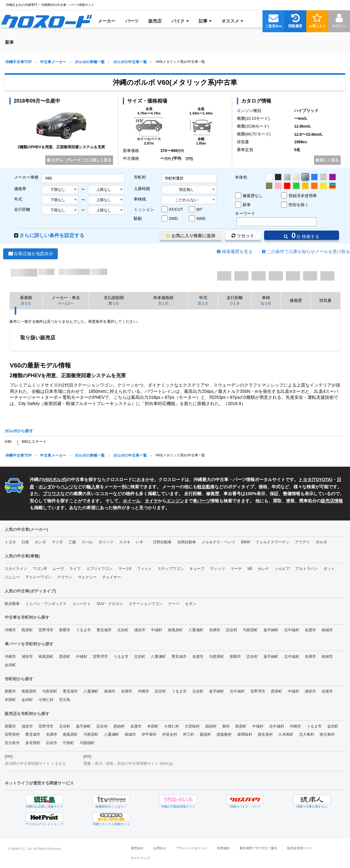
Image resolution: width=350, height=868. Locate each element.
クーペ (174, 604)
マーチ (236, 569)
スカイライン (16, 569)
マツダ (57, 542)
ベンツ (67, 487)
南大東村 (327, 734)
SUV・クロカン (110, 604)
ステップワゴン (171, 569)
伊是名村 (170, 734)
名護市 (310, 630)
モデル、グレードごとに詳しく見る (79, 160)
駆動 (138, 218)
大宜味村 (192, 726)
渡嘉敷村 (224, 734)
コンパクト (82, 604)
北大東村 (307, 734)
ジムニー (12, 577)
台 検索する (302, 235)
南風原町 (175, 630)
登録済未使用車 (303, 196)
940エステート (34, 442)
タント (329, 569)
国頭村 (211, 726)
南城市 (327, 630)
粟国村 (205, 734)
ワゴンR (40, 569)
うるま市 (83, 630)
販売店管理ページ (300, 848)
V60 (47, 480)
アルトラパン (307, 569)
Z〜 (70, 303)
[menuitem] (46, 21)
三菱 (72, 542)
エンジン (175, 501)
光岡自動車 (187, 542)
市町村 (140, 177)
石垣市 (52, 743)
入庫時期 (142, 189)
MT (199, 209)
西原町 (27, 630)
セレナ (263, 569)
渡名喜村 (265, 734)
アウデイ (302, 542)
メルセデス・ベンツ (218, 542)
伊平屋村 (149, 734)
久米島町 (286, 734)
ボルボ (59, 480)
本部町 (10, 700)
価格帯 (20, 189)
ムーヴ (58, 569)
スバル (87, 542)
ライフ (75, 569)
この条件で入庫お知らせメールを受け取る (308, 251)
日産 (25, 542)
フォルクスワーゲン (272, 542)
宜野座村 (12, 734)
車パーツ (202, 501)
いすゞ (142, 542)
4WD (201, 218)
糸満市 (215, 630)
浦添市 (140, 630)
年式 (18, 199)
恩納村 (119, 726)
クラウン (65, 577)
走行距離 (22, 209)
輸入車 (93, 487)
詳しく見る (327, 160)
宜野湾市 (46, 630)
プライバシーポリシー (192, 848)
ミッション (144, 209)
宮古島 (65, 700)
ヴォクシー (87, 577)
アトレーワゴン (38, 577)
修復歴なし (253, 196)
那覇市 (65, 630)
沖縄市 (10, 630)
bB (250, 569)
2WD (173, 218)
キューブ (197, 569)
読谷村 (232, 630)
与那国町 (87, 743)
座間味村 (245, 734)
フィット (144, 569)
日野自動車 (162, 542)
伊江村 (188, 734)
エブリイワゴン (99, 569)
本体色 (241, 177)
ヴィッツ (217, 569)
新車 (247, 205)
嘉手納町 (271, 630)
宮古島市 (12, 743)
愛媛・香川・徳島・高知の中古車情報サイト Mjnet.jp (128, 764)
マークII (125, 569)
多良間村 (33, 743)
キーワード (245, 213)
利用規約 (223, 848)
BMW (245, 542)
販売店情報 (332, 501)
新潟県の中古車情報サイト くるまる (35, 764)
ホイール (132, 501)
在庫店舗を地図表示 (30, 254)
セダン (191, 604)
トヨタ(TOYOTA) (315, 480)
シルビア (282, 569)
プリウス (52, 494)
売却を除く (299, 205)
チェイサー (112, 577)
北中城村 (292, 630)
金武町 (10, 665)
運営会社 (137, 848)
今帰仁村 (46, 700)
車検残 (140, 199)
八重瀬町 (196, 630)
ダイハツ (106, 542)
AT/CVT (176, 209)
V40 (8, 442)
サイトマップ (140, 858)
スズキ (125, 542)
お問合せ (160, 848)
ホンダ (45, 487)
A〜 (61, 303)
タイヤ (151, 501)
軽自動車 (206, 487)
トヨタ (10, 542)
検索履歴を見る (237, 251)
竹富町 (68, 743)
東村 (226, 726)
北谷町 (123, 630)
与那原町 (250, 630)
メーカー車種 (26, 177)
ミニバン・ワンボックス (46, 604)
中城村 (157, 630)
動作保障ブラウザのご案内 (258, 848)
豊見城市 (104, 630)
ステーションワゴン (146, 604)
